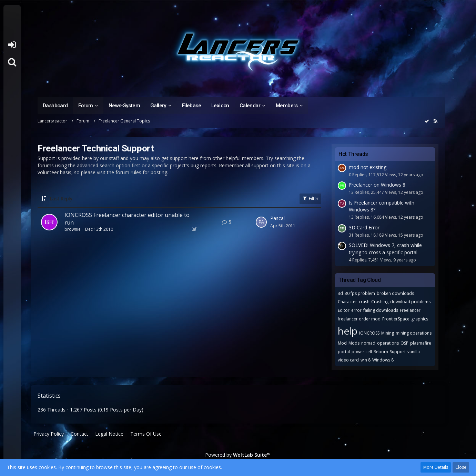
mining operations (414, 333)
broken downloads (395, 293)
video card (348, 360)
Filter (310, 199)
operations (388, 343)
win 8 (366, 360)
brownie (73, 229)
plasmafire (421, 343)
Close (461, 467)
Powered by (238, 455)
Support (398, 352)
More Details (436, 467)
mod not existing (368, 167)
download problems (410, 302)
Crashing (380, 302)
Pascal (277, 218)
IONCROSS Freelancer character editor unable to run (127, 219)
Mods (354, 343)
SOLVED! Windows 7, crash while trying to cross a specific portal (385, 249)
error (356, 310)
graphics (420, 319)
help (348, 331)
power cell (362, 352)
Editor (344, 310)
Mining (388, 333)
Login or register (12, 45)
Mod (342, 343)
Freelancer (410, 310)
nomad (368, 343)
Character (347, 302)
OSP (404, 343)
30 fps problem (360, 293)
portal (344, 352)
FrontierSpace (396, 319)
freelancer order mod (359, 319)
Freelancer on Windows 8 (377, 185)
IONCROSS (369, 333)
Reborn (381, 352)
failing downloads (381, 310)
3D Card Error (364, 227)
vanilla (414, 352)
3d (340, 293)
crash (364, 302)
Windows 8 (383, 360)
